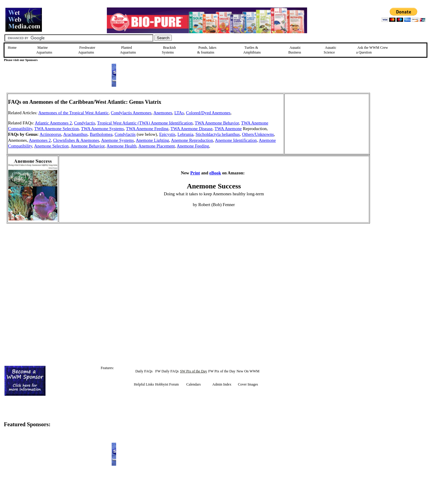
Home (12, 48)
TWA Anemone (228, 129)
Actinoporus (50, 134)
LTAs (179, 113)
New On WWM (248, 371)
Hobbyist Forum (167, 384)
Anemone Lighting (152, 140)
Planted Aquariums (128, 50)
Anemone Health (122, 146)
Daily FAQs (144, 371)
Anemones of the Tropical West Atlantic (73, 113)
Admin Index (222, 384)
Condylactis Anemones (131, 113)
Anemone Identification (236, 140)
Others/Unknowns (258, 134)
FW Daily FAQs (167, 371)
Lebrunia (185, 134)
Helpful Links (144, 384)
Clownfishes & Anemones (76, 140)
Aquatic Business (295, 50)
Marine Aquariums (44, 50)
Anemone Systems (118, 140)
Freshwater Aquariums (87, 50)
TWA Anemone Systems (103, 129)
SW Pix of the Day (193, 371)
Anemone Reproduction (192, 140)
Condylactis (84, 123)
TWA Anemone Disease (192, 129)
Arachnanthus (75, 134)
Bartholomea (101, 134)
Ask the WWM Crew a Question (372, 50)
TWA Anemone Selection (57, 129)
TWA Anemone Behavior (217, 123)
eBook (215, 173)
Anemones (163, 113)
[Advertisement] (400, 135)
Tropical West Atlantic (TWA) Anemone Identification (145, 123)
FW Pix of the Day (222, 371)
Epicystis (167, 134)
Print (195, 173)
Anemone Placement (157, 146)
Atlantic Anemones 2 (53, 123)
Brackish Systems (169, 50)
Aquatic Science (330, 50)
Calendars (194, 384)
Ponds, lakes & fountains (207, 50)
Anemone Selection (51, 146)
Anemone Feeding (193, 146)
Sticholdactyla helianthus (218, 134)
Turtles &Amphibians (252, 50)
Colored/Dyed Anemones (208, 113)
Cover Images (248, 384)
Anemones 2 (40, 140)
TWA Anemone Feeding (147, 129)
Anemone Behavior (88, 146)
